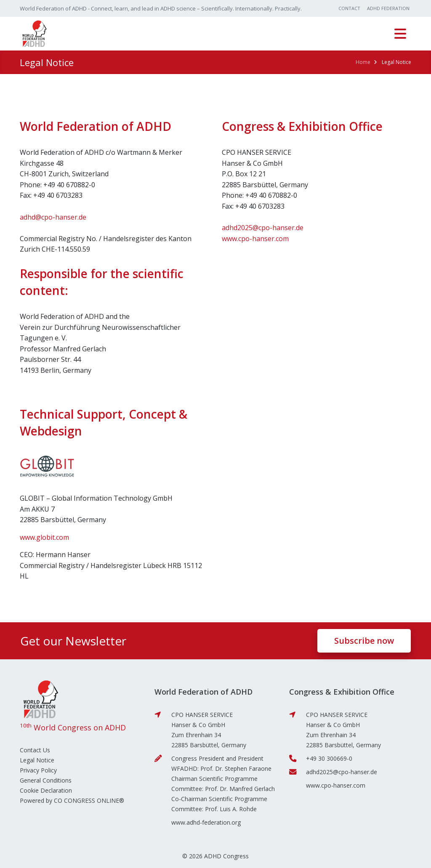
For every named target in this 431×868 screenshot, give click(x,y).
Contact (349, 8)
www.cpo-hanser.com (255, 239)
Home (363, 62)
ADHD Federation (388, 8)
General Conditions (46, 780)
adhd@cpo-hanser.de (53, 217)
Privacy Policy (38, 770)
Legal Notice (37, 760)
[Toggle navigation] (400, 34)
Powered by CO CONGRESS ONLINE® (72, 800)
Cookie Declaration (46, 790)
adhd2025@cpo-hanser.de (263, 228)
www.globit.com (44, 537)
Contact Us (35, 750)
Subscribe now (364, 641)
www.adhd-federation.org (206, 822)
